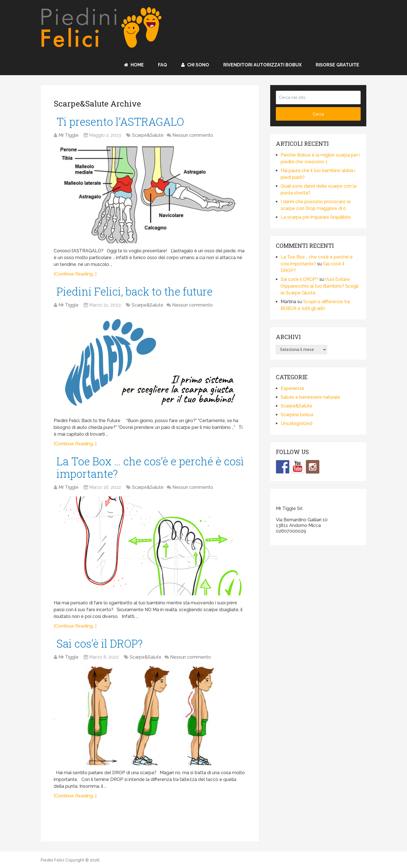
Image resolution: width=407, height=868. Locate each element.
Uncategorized (296, 423)
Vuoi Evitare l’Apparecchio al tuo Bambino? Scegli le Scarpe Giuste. (320, 286)
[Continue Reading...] (75, 274)
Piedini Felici (52, 860)
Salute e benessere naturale (310, 397)
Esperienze (293, 388)
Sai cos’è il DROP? (100, 643)
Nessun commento (193, 135)
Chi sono (195, 65)
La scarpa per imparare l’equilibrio (316, 217)
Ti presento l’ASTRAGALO (120, 121)
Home (134, 65)
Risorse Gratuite (337, 65)
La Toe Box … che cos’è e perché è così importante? (150, 467)
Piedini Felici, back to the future (135, 291)
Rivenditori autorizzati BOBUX (262, 65)
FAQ (163, 65)
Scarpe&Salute (148, 135)
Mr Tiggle (69, 135)
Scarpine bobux (297, 415)
